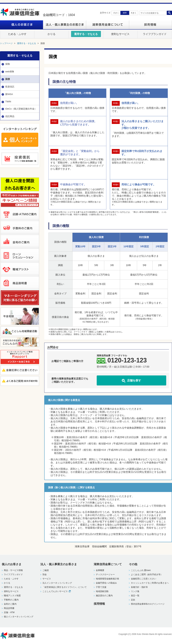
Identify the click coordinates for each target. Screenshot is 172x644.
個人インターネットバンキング (19, 617)
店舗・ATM (9, 612)
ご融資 (46, 570)
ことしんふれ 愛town (141, 570)
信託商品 (10, 116)
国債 (8, 79)
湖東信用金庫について (107, 25)
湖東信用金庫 (22, 12)
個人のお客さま (21, 25)
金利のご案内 (10, 604)
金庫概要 (100, 570)
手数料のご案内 (11, 600)
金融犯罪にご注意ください (144, 579)
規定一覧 (135, 596)
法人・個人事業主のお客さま (64, 25)
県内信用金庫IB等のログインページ (148, 604)
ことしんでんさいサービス (55, 591)
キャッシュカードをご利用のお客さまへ (150, 583)
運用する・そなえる (20, 56)
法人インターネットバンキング (57, 583)
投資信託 (10, 87)
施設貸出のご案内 (104, 596)
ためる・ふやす (11, 579)
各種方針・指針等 (139, 587)
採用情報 (150, 25)
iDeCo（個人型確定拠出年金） (21, 109)
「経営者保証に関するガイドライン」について (65, 587)
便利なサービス (11, 591)
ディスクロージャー (105, 574)
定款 (133, 600)
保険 (8, 64)
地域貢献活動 (102, 591)
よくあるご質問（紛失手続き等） (147, 574)
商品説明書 (9, 608)
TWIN (8, 102)
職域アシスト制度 (12, 596)
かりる (7, 583)
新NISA (9, 94)
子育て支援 (101, 587)
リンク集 (135, 591)
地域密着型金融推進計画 (107, 579)
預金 (45, 574)
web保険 (10, 72)
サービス (47, 579)
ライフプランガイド (13, 574)
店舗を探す (134, 380)
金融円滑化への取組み (106, 583)
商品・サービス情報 (13, 570)
